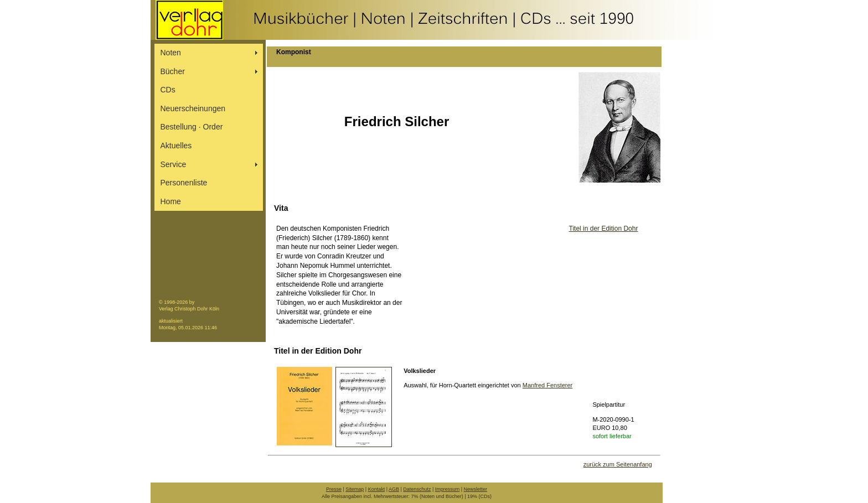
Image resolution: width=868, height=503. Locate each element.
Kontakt (377, 489)
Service (174, 164)
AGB (394, 489)
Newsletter (476, 489)
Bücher (173, 71)
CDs (168, 90)
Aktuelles (176, 146)
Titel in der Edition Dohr (604, 229)
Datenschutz (417, 489)
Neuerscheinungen (193, 108)
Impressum (448, 489)
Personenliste (184, 183)
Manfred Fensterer (547, 385)
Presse (334, 489)
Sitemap (355, 489)
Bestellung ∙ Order (192, 127)
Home (171, 201)
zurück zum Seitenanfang (618, 464)
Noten (171, 53)
